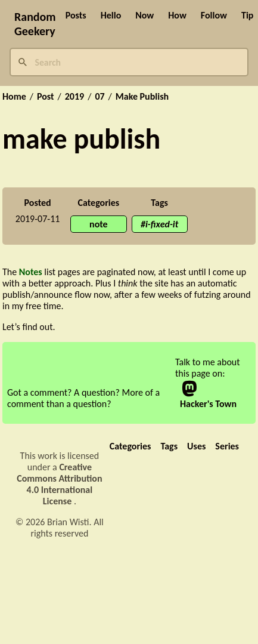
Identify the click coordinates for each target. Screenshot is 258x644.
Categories (130, 446)
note (99, 224)
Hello (111, 15)
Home (14, 97)
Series (227, 446)
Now (144, 15)
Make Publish (142, 97)
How (177, 15)
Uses (196, 446)
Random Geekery (35, 24)
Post (46, 97)
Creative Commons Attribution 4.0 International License (59, 484)
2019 (74, 97)
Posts (76, 15)
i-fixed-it (162, 224)
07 (100, 97)
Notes (31, 272)
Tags (169, 446)
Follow (214, 15)
